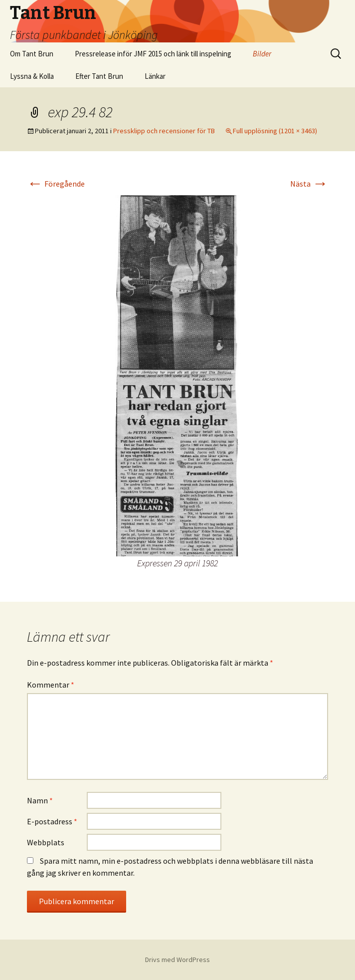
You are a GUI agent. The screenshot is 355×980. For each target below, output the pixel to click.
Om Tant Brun (32, 54)
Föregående (56, 184)
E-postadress (52, 821)
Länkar (155, 76)
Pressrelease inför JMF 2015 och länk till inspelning (153, 54)
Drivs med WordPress (177, 960)
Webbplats (46, 842)
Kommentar (51, 685)
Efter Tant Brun (99, 76)
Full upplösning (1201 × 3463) (275, 131)
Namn (40, 800)
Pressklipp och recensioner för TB (164, 131)
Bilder (262, 54)
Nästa (309, 184)
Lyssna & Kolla (32, 76)
